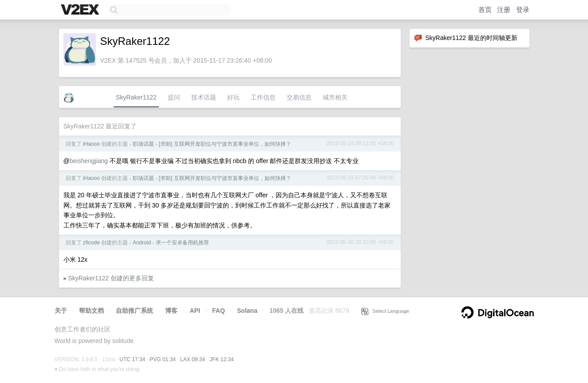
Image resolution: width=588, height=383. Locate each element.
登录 (523, 10)
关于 (61, 311)
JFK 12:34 (222, 359)
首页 (485, 10)
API (195, 311)
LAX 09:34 (193, 359)
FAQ (219, 311)
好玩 (233, 97)
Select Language (385, 311)
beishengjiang (89, 161)
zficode (91, 243)
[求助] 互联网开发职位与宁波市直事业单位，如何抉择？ (225, 144)
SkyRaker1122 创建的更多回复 (111, 278)
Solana (247, 311)
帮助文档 (91, 311)
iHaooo (91, 144)
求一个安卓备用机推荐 (182, 243)
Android (142, 243)
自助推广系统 (134, 311)
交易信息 (299, 97)
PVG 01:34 (163, 359)
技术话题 (204, 97)
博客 (171, 311)
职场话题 (143, 144)
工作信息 (263, 97)
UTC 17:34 (132, 359)
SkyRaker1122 (136, 97)
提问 (174, 97)
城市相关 (335, 97)
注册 (504, 10)
